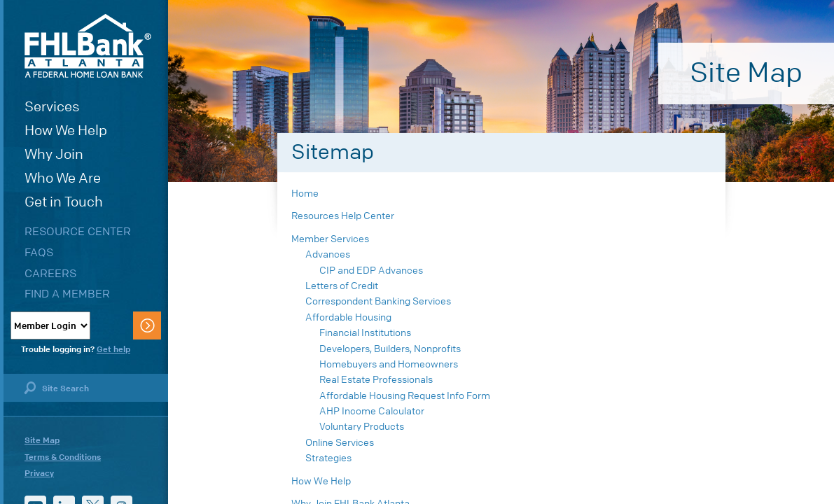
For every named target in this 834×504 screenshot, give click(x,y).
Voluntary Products (362, 427)
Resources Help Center (343, 216)
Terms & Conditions (63, 457)
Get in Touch (64, 202)
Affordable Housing (348, 317)
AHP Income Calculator (372, 411)
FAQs (39, 252)
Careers (50, 273)
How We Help (66, 131)
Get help (113, 349)
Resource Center (78, 231)
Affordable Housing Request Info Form (405, 396)
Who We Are (63, 178)
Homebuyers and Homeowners (389, 364)
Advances (328, 254)
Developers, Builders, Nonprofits (390, 349)
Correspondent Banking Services (378, 301)
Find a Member (67, 294)
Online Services (340, 443)
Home (305, 194)
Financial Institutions (365, 333)
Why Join (54, 154)
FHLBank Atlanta (88, 46)
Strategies (328, 458)
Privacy (39, 473)
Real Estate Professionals (376, 380)
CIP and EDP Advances (371, 271)
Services (52, 107)
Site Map (42, 440)
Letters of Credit (342, 286)
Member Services (330, 239)
